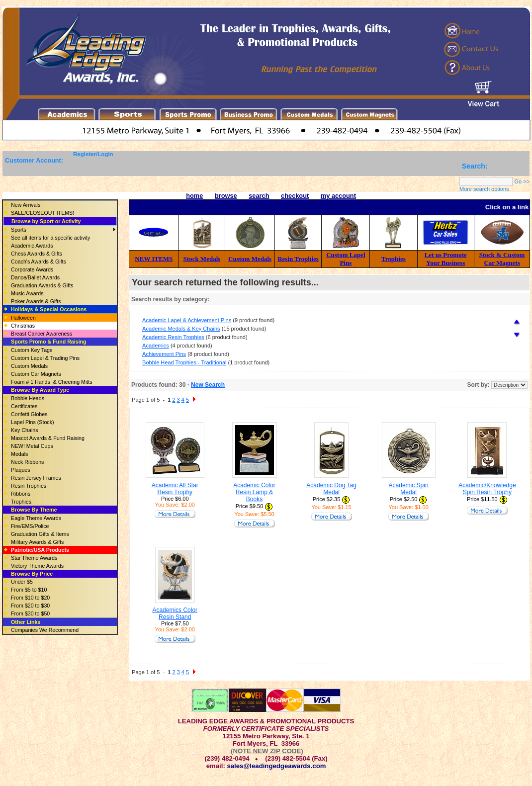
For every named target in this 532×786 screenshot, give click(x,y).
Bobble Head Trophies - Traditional (184, 362)
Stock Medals (202, 259)
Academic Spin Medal (409, 489)
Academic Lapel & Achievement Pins (187, 320)
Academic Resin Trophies (173, 337)
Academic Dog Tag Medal (331, 489)
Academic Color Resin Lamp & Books (254, 492)
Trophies (394, 259)
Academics (156, 346)
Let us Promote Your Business (446, 259)
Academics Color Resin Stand (175, 613)
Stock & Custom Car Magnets (502, 259)
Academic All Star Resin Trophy (175, 489)
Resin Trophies (298, 259)
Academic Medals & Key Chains (181, 329)
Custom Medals (250, 259)
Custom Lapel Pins (346, 259)
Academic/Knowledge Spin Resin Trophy (487, 489)
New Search (208, 385)
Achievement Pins (164, 354)
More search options (484, 189)
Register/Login (93, 154)
